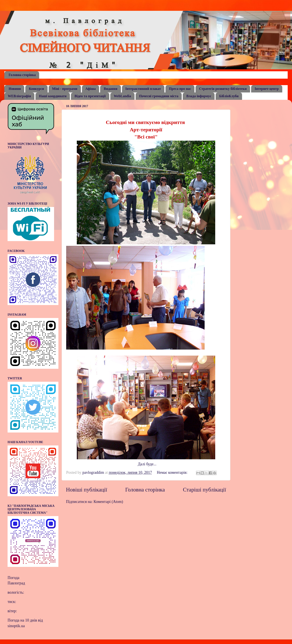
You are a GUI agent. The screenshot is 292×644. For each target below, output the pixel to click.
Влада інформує (199, 96)
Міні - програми (65, 89)
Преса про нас (180, 89)
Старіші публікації (205, 490)
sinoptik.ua (16, 626)
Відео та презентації (90, 96)
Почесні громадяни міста (159, 96)
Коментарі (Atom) (108, 502)
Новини (15, 89)
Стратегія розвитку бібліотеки (223, 89)
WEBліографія (19, 96)
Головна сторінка (22, 75)
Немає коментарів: (173, 472)
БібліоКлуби (229, 96)
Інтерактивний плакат (143, 89)
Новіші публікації (87, 490)
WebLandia (122, 96)
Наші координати (53, 96)
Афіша (91, 89)
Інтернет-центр (267, 89)
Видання (110, 89)
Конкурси (36, 89)
